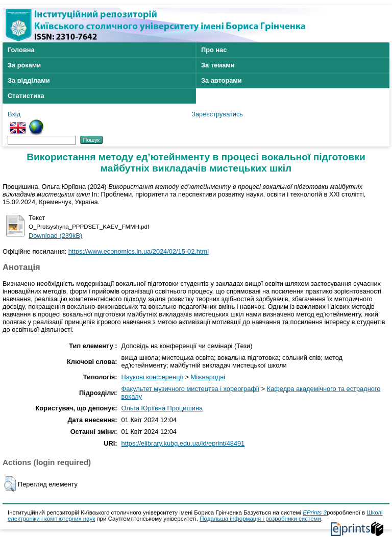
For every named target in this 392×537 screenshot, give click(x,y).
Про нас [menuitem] (214, 50)
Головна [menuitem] (21, 50)
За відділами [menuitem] (29, 80)
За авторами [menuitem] (222, 80)
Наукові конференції (152, 377)
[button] (10, 484)
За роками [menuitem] (24, 65)
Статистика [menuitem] (26, 96)
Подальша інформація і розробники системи (260, 519)
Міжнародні (208, 377)
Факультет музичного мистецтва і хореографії (191, 389)
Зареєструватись (217, 114)
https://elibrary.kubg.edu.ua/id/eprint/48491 (183, 443)
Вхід (14, 114)
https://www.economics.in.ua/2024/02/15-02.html (139, 251)
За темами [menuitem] (218, 65)
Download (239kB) (55, 236)
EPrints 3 (315, 512)
